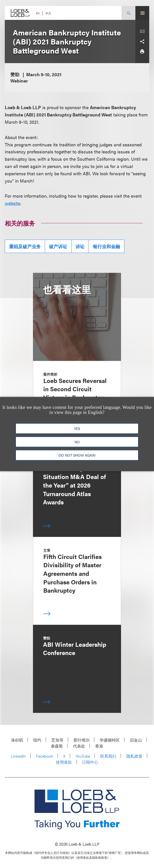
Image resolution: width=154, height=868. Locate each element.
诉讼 (80, 246)
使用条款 (64, 762)
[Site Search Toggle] (128, 13)
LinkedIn (18, 756)
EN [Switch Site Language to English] (38, 13)
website (12, 203)
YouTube (83, 756)
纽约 (37, 740)
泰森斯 (57, 746)
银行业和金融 (106, 246)
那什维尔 (82, 740)
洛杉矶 (17, 740)
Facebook (45, 756)
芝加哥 (57, 740)
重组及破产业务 (25, 246)
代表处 (79, 746)
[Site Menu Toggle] (142, 13)
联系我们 (108, 756)
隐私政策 (134, 756)
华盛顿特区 (110, 740)
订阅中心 (90, 762)
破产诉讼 (58, 246)
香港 (99, 746)
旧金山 (136, 740)
